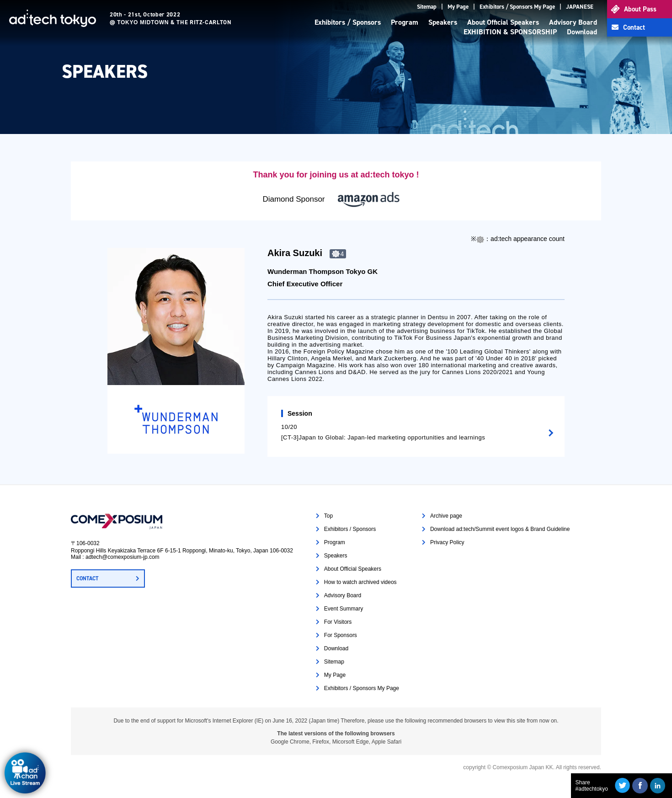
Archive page (446, 516)
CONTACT (87, 578)
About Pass (640, 9)
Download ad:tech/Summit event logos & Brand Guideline (500, 529)
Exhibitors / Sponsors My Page (517, 7)
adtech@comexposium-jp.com (123, 557)
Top (328, 516)
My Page (458, 7)
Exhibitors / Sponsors (348, 22)
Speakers (443, 22)
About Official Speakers (503, 22)
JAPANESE (580, 7)
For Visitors (338, 622)
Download (582, 32)
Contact (634, 27)
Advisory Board (573, 22)
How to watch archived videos (360, 582)
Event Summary (344, 609)
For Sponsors (341, 635)
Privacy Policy (447, 542)
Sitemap (427, 7)
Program (405, 22)
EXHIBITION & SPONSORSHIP (510, 32)
